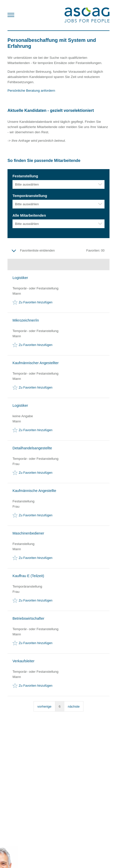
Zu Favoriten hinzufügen (36, 302)
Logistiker (20, 278)
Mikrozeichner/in (26, 320)
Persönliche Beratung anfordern (32, 91)
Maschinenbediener (28, 533)
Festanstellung (25, 176)
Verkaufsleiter (23, 661)
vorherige (44, 706)
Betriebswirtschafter (28, 618)
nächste (74, 706)
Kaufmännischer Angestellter (36, 363)
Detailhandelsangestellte (32, 448)
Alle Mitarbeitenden (29, 215)
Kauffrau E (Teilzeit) (28, 576)
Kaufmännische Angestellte (34, 491)
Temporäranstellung (30, 196)
